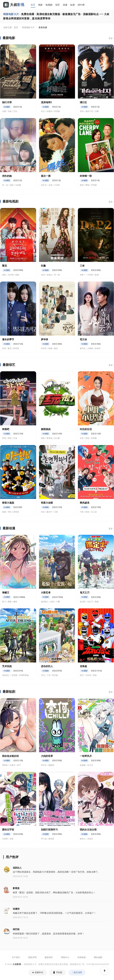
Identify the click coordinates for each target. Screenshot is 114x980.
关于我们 (16, 957)
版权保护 (49, 957)
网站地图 (98, 957)
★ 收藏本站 (38, 972)
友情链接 (82, 957)
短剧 (73, 5)
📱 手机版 (58, 972)
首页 (33, 5)
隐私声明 (32, 957)
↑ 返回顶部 (77, 972)
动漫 (65, 5)
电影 (41, 5)
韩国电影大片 (28, 27)
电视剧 (49, 5)
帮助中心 (65, 957)
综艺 (58, 5)
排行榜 (81, 5)
